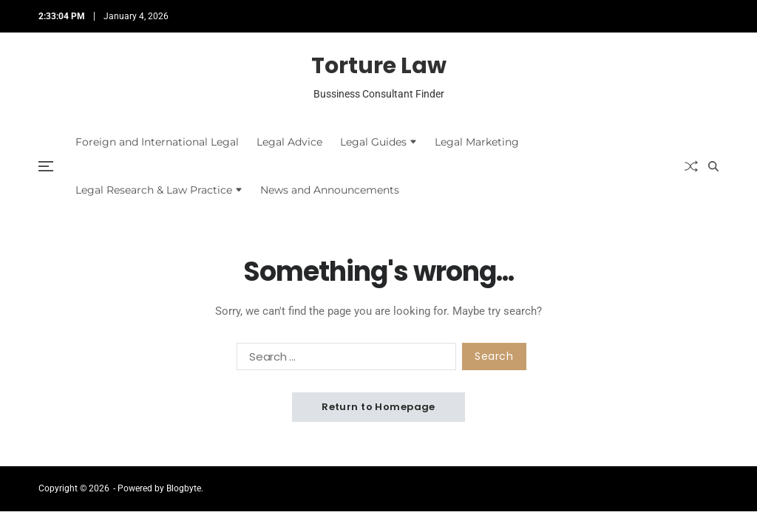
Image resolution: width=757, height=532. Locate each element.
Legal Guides (378, 142)
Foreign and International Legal (157, 142)
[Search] (713, 166)
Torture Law (379, 66)
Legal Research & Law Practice (159, 190)
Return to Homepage (378, 407)
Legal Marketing (477, 142)
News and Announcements (330, 190)
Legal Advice (289, 142)
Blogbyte (184, 488)
